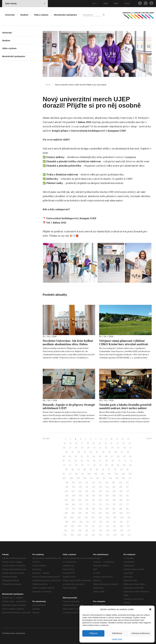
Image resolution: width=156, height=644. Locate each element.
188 (66, 513)
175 (114, 504)
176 (121, 504)
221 (86, 526)
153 (100, 496)
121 (87, 483)
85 (67, 470)
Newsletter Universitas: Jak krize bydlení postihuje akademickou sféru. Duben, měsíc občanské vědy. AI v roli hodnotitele (68, 344)
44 (103, 452)
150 (81, 496)
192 (93, 513)
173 (100, 504)
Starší (149, 438)
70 (119, 461)
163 (100, 500)
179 (74, 509)
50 (70, 456)
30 (88, 448)
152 (94, 496)
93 (115, 470)
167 (128, 500)
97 (70, 474)
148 (67, 496)
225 (114, 526)
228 (65, 530)
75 (76, 465)
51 (76, 456)
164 (107, 500)
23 (117, 443)
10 (111, 439)
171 (87, 504)
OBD (106, 3)
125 (114, 483)
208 (67, 522)
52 (82, 456)
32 (100, 448)
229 (73, 530)
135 (114, 487)
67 (100, 461)
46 (116, 452)
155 (114, 496)
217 (128, 522)
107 (64, 478)
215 (114, 522)
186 (121, 509)
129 (74, 487)
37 (130, 448)
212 (94, 522)
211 (87, 522)
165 (114, 500)
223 (100, 526)
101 (96, 474)
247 (129, 535)
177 (128, 504)
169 (74, 504)
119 (73, 483)
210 (81, 522)
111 (91, 478)
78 (94, 465)
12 (123, 439)
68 (107, 461)
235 (115, 530)
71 (125, 461)
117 (130, 478)
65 (88, 461)
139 (73, 491)
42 (91, 452)
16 (76, 443)
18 (88, 443)
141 (87, 491)
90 (97, 470)
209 (74, 522)
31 (94, 448)
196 (121, 513)
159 (73, 500)
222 (93, 526)
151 (87, 496)
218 (66, 526)
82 (118, 465)
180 (80, 509)
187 (127, 509)
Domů (48, 85)
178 (67, 509)
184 (107, 509)
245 (115, 535)
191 (87, 513)
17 (82, 443)
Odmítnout (117, 633)
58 (118, 456)
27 (70, 448)
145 (114, 491)
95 (128, 470)
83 (124, 465)
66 (94, 461)
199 (72, 517)
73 (64, 465)
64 (82, 461)
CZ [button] (95, 3)
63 (76, 461)
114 (111, 478)
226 (121, 526)
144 (107, 491)
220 (79, 526)
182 (94, 509)
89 (91, 470)
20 (100, 443)
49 (64, 456)
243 (100, 535)
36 (124, 448)
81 (112, 465)
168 (67, 504)
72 (131, 461)
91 (103, 470)
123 (100, 483)
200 (79, 517)
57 (112, 456)
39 (72, 452)
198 (65, 517)
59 (124, 456)
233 (100, 530)
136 (121, 487)
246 (122, 535)
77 (88, 465)
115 (117, 478)
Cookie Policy (117, 639)
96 (64, 474)
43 (97, 452)
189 (73, 513)
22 (111, 443)
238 (65, 535)
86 (73, 470)
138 (66, 491)
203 (100, 517)
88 (85, 470)
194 (107, 513)
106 (130, 474)
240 (79, 535)
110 (85, 478)
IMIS (116, 3)
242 (93, 535)
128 (67, 487)
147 (128, 491)
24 (123, 443)
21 (106, 443)
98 (76, 474)
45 (109, 452)
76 (82, 465)
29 (82, 448)
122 (93, 483)
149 (74, 496)
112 (98, 478)
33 (106, 448)
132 (94, 487)
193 (100, 513)
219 (72, 526)
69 (113, 461)
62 (69, 461)
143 (100, 491)
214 (108, 522)
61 (63, 461)
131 (87, 487)
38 (66, 452)
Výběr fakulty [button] (25, 3)
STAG (127, 3)
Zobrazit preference (141, 633)
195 (114, 513)
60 (130, 456)
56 (106, 456)
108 (71, 478)
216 (121, 522)
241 (86, 535)
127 (127, 483)
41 (85, 452)
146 (121, 491)
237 (129, 530)
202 (93, 517)
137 (127, 487)
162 (93, 500)
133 (100, 487)
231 (87, 530)
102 (103, 474)
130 (80, 487)
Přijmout (93, 633)
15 (71, 443)
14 (65, 443)
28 (76, 448)
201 (86, 517)
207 (129, 517)
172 (94, 504)
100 (89, 474)
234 (108, 530)
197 (128, 513)
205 (115, 517)
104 (116, 474)
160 (80, 500)
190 (80, 513)
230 (80, 530)
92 (109, 470)
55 (100, 456)
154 (107, 496)
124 (107, 483)
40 (79, 452)
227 (128, 526)
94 (121, 470)
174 (107, 504)
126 (120, 483)
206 (122, 517)
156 (121, 496)
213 (101, 522)
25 (130, 443)
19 (94, 443)
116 (124, 478)
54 (94, 456)
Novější (46, 438)
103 (109, 474)
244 (108, 535)
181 (87, 509)
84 (130, 465)
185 (114, 509)
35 (118, 448)
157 (128, 496)
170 (81, 504)
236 (122, 530)
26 (64, 448)
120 (80, 483)
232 (93, 530)
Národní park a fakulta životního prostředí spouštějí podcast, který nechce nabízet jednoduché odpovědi (125, 408)
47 (122, 452)
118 (67, 483)
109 (78, 478)
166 (121, 500)
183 (100, 509)
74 (70, 465)
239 (72, 535)
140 (80, 491)
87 (79, 470)
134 (107, 487)
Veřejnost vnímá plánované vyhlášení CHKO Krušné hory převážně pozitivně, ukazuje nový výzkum (124, 344)
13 (128, 439)
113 (104, 478)
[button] (150, 609)
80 (106, 465)
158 (66, 500)
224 (107, 526)
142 (93, 491)
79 (100, 465)
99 (82, 474)
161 (87, 500)
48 (128, 452)
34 (112, 448)
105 (123, 474)
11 (117, 439)
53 (88, 456)
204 (107, 517)
